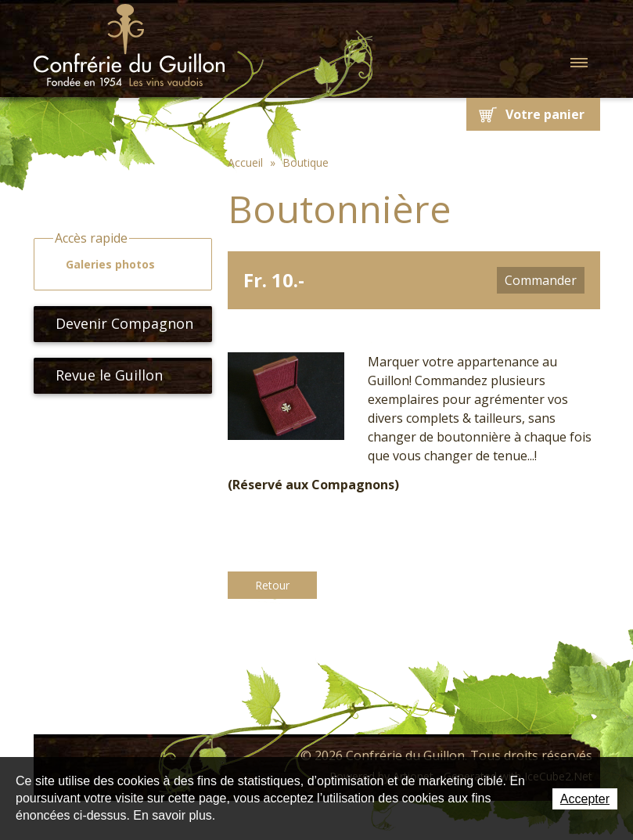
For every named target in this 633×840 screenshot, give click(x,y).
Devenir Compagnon (118, 323)
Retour (272, 585)
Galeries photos (103, 265)
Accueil (245, 162)
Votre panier (545, 114)
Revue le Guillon (103, 375)
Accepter (585, 799)
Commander (541, 280)
